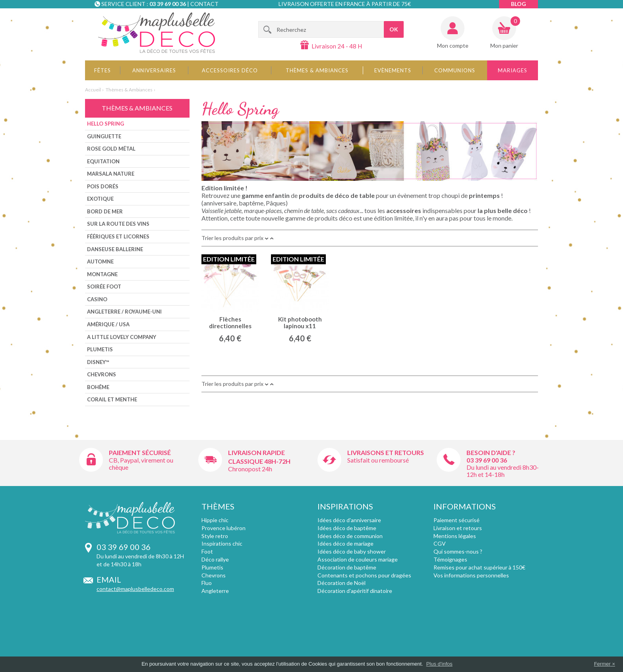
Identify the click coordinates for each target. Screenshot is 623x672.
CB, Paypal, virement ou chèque (141, 464)
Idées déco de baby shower (352, 551)
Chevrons (102, 374)
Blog (519, 4)
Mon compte (453, 46)
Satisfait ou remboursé (378, 460)
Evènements (393, 70)
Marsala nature (111, 174)
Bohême (98, 387)
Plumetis (100, 349)
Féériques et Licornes (118, 236)
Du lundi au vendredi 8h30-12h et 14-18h (503, 471)
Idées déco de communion (350, 536)
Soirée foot (104, 287)
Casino (97, 299)
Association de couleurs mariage (358, 559)
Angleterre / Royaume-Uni (124, 312)
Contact (204, 4)
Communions (455, 70)
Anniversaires (154, 70)
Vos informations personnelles (471, 575)
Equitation (103, 161)
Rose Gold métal (111, 149)
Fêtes (103, 70)
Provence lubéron (223, 528)
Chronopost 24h (250, 469)
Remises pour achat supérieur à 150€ (479, 567)
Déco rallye (215, 559)
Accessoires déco (230, 70)
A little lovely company (122, 337)
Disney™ (98, 362)
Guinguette (104, 136)
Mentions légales (455, 536)
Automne (100, 261)
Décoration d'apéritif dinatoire (355, 591)
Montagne (102, 274)
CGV (440, 543)
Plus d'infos (439, 664)
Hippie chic (215, 520)
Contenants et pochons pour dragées (364, 575)
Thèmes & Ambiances (317, 70)
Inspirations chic (222, 543)
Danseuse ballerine (115, 249)
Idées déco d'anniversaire (349, 520)
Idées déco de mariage (345, 543)
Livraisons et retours (386, 452)
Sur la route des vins (118, 224)
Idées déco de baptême (347, 528)
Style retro (215, 536)
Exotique (100, 199)
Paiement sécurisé (140, 452)
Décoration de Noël (341, 583)
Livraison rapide (256, 452)
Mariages (513, 70)
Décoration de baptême (347, 567)
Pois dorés (103, 186)
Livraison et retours (458, 528)
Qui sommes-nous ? (458, 551)
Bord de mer (105, 211)
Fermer (602, 664)
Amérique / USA (108, 324)
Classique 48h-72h (259, 461)
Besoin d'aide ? (491, 452)
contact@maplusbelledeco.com (135, 589)
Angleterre (215, 591)
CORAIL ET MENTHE (112, 399)
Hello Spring (105, 124)
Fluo (207, 583)
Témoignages (450, 559)
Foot (207, 551)
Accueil (93, 90)
